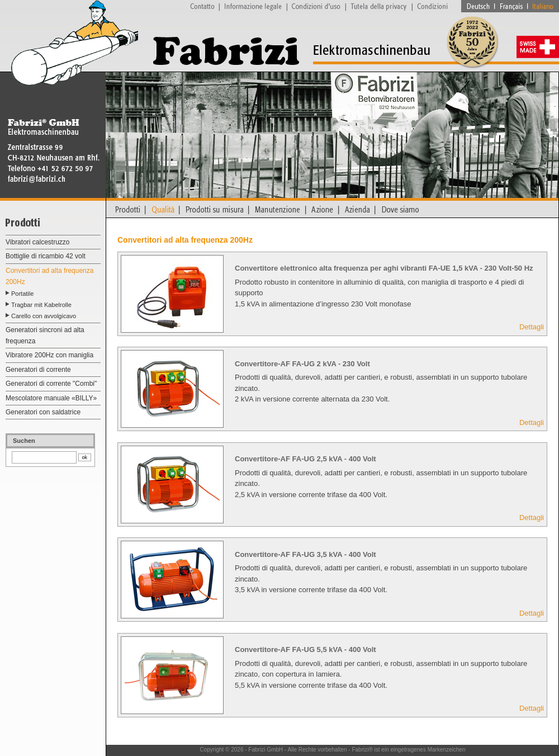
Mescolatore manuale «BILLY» (51, 398)
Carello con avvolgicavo (44, 316)
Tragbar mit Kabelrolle (41, 305)
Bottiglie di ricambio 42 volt (46, 256)
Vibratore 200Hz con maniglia (49, 355)
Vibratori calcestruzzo (38, 242)
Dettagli (532, 327)
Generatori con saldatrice (43, 412)
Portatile (22, 294)
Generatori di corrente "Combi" (51, 384)
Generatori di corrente (38, 370)
